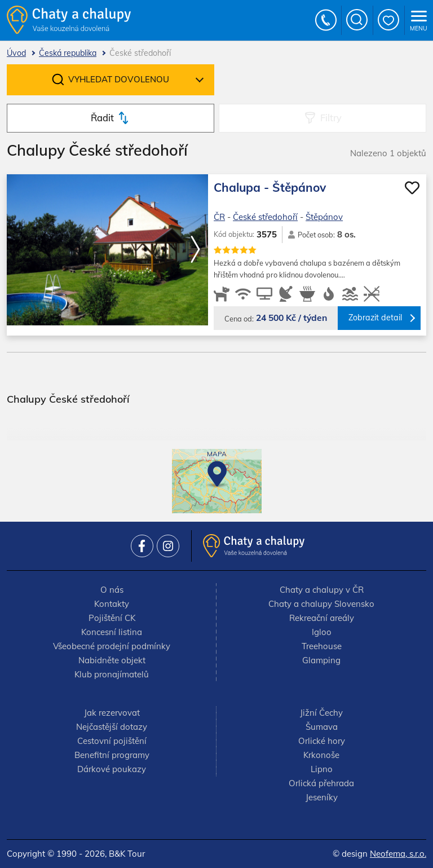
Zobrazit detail (375, 318)
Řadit (102, 118)
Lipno (322, 769)
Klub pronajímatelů (112, 674)
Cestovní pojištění (112, 741)
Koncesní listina (112, 632)
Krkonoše (321, 755)
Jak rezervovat (112, 713)
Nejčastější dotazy (112, 727)
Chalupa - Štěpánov (270, 187)
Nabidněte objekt (112, 660)
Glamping (321, 660)
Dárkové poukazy (112, 769)
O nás (112, 590)
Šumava (322, 727)
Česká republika (68, 53)
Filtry (331, 118)
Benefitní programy (112, 755)
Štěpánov (324, 217)
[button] (195, 250)
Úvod (16, 53)
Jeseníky (322, 797)
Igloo (322, 632)
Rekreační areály (322, 618)
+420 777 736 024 (326, 20)
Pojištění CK (112, 618)
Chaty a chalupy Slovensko (321, 604)
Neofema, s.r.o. (398, 854)
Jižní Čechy (321, 713)
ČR (219, 217)
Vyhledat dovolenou (119, 79)
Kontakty (112, 604)
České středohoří (265, 217)
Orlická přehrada (321, 783)
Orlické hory (322, 741)
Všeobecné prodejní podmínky (112, 646)
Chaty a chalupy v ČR (322, 590)
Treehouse (322, 646)
